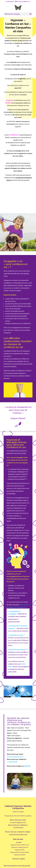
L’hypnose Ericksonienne (17, 649)
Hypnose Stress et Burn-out (20, 845)
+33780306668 (12, 762)
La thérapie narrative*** (17, 635)
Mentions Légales (19, 859)
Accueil (19, 842)
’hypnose (10, 100)
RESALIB (27, 766)
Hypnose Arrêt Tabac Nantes (20, 852)
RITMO (8, 103)
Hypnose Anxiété (20, 855)
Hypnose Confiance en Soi (20, 847)
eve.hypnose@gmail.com (15, 757)
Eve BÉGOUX (14, 135)
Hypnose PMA (20, 850)
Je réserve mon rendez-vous (18, 834)
